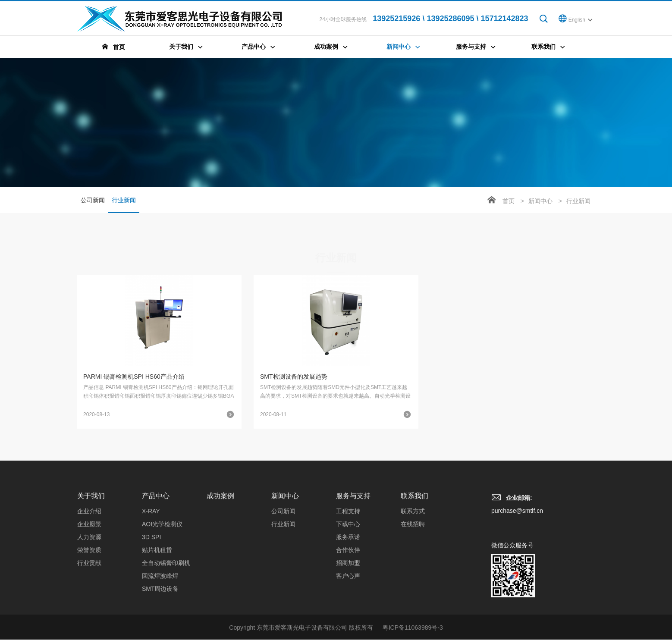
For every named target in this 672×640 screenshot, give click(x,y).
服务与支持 (353, 560)
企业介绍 (89, 576)
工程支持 (348, 576)
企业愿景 (89, 589)
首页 (509, 201)
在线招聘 (413, 589)
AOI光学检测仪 (162, 589)
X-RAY (151, 576)
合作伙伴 (348, 615)
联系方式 (413, 576)
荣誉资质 (89, 615)
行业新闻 (124, 205)
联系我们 (415, 560)
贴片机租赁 (157, 615)
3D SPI (151, 602)
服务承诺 (348, 602)
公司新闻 (93, 200)
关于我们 (91, 560)
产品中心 (156, 560)
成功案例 (220, 560)
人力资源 (89, 602)
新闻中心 (540, 201)
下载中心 (348, 589)
